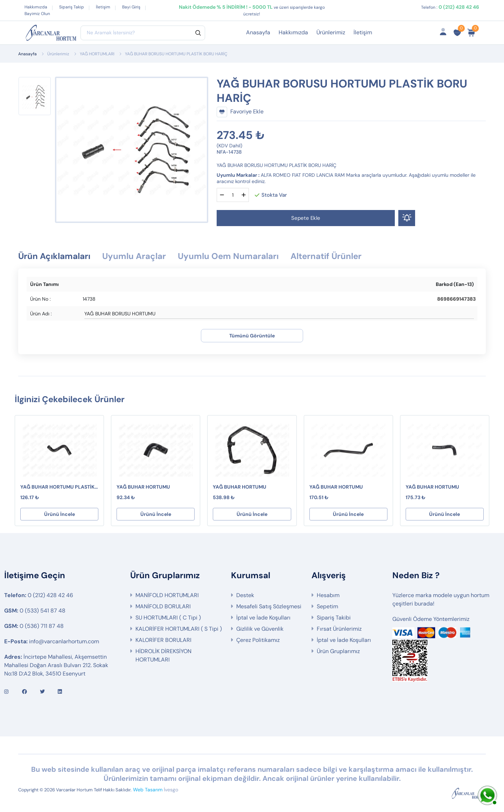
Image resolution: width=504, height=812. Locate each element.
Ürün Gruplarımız (338, 651)
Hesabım (328, 595)
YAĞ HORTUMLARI (97, 54)
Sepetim (327, 606)
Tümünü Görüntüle (252, 336)
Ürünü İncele (59, 514)
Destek (245, 595)
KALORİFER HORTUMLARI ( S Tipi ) (179, 629)
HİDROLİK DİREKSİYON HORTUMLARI (163, 655)
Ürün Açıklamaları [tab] (54, 256)
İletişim (103, 7)
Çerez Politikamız (258, 640)
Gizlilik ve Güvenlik (260, 629)
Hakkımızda (36, 7)
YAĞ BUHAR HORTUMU (143, 487)
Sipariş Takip (72, 7)
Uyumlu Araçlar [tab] (134, 256)
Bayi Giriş (131, 7)
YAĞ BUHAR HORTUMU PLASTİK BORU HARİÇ (57, 487)
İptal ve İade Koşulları (263, 618)
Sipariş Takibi (334, 618)
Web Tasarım (148, 790)
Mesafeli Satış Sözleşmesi (269, 606)
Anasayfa (258, 32)
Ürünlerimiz (331, 32)
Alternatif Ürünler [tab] (326, 256)
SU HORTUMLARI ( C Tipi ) (168, 618)
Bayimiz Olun (37, 14)
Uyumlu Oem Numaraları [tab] (228, 256)
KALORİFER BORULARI (163, 640)
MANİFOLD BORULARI (163, 606)
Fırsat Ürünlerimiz (339, 629)
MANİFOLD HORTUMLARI (167, 595)
